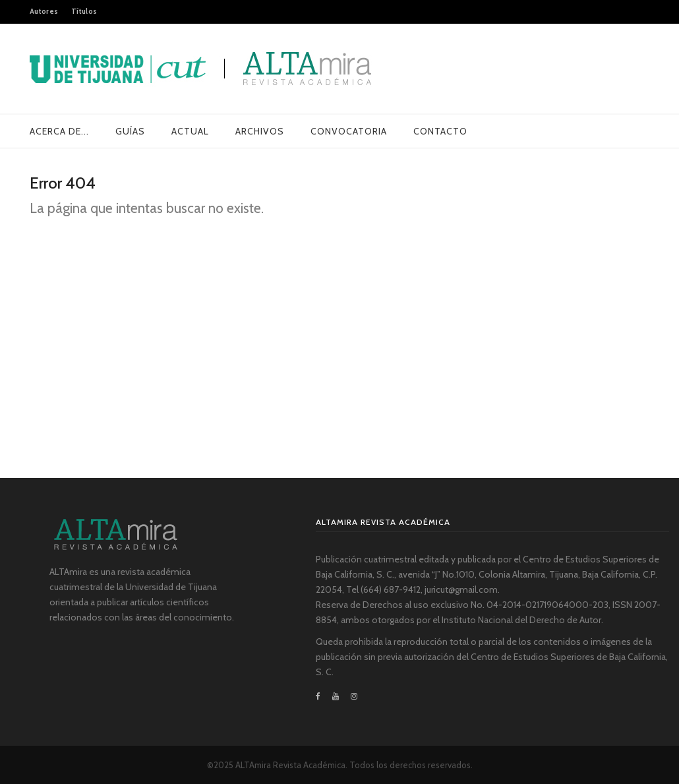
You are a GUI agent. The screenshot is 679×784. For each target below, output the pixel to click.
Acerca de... (59, 131)
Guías (130, 131)
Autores (44, 11)
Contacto (440, 131)
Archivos (260, 131)
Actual (190, 131)
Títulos (84, 11)
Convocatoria (349, 131)
